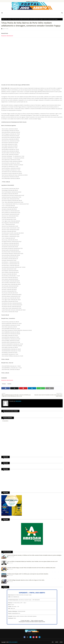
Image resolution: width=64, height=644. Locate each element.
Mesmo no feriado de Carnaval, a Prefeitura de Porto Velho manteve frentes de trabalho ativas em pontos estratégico (34, 555)
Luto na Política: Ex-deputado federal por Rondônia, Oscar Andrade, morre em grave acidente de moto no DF (32, 561)
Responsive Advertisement (7, 36)
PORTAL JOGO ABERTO (13, 642)
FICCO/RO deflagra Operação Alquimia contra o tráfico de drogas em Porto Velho (26, 580)
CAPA (53, 642)
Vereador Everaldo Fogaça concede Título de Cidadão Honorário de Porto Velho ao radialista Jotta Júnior (31, 568)
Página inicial (5, 19)
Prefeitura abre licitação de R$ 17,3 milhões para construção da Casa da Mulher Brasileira (28, 574)
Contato (57, 642)
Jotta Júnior (18, 401)
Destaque (10, 19)
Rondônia (9, 384)
